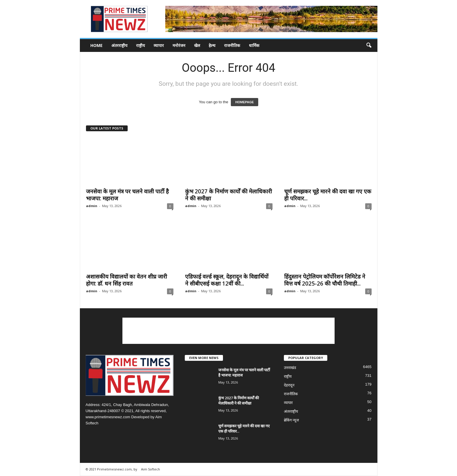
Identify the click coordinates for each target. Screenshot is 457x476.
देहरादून (289, 385)
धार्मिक (254, 45)
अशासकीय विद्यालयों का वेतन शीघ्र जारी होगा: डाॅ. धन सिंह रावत (126, 280)
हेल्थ (212, 45)
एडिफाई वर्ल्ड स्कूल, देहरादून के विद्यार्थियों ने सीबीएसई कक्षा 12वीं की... (227, 280)
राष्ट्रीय (140, 45)
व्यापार (159, 45)
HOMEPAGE (244, 102)
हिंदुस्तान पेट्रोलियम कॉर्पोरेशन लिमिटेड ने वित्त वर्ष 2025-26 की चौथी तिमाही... (325, 280)
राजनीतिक (232, 45)
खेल (197, 45)
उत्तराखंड (290, 368)
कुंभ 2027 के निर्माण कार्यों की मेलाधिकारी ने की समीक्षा (228, 195)
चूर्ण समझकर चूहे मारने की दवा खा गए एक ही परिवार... (328, 195)
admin (92, 206)
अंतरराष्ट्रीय (119, 45)
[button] (369, 45)
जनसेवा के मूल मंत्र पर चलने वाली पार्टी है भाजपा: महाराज (127, 195)
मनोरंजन (179, 45)
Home (96, 45)
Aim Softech (151, 469)
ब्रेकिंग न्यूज (292, 420)
